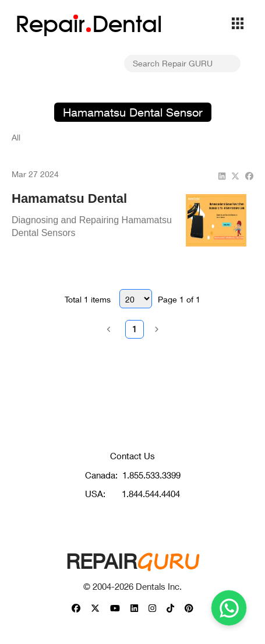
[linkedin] (222, 176)
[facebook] (249, 176)
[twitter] (235, 176)
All (16, 137)
